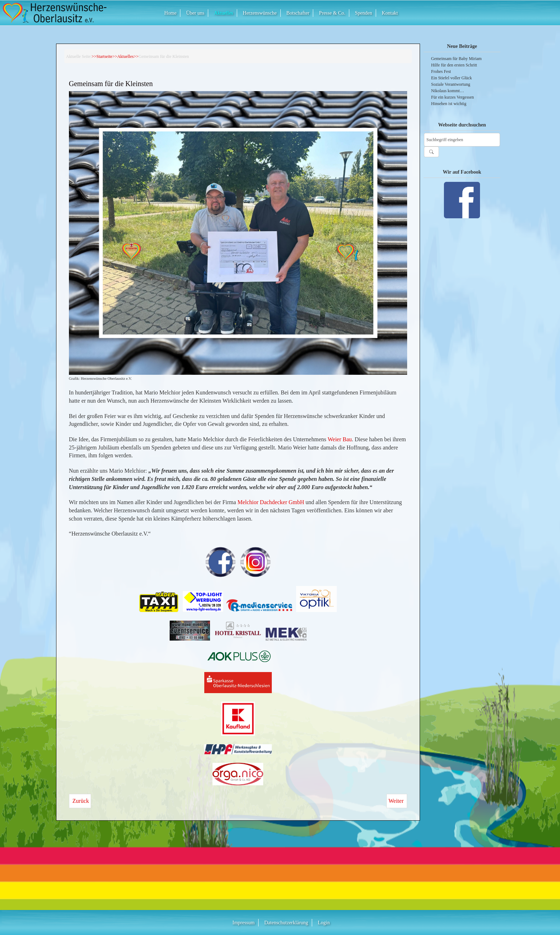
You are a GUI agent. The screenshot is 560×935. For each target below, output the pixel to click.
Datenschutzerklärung (286, 923)
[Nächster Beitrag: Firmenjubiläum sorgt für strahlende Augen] (397, 801)
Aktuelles (224, 13)
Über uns (195, 13)
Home (170, 13)
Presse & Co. (332, 13)
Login (324, 923)
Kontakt (390, 13)
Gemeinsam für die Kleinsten (111, 84)
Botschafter (298, 13)
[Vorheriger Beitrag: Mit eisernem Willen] (80, 801)
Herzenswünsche (260, 13)
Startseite (104, 56)
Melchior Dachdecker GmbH (271, 502)
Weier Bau (340, 439)
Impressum (244, 923)
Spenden (364, 13)
